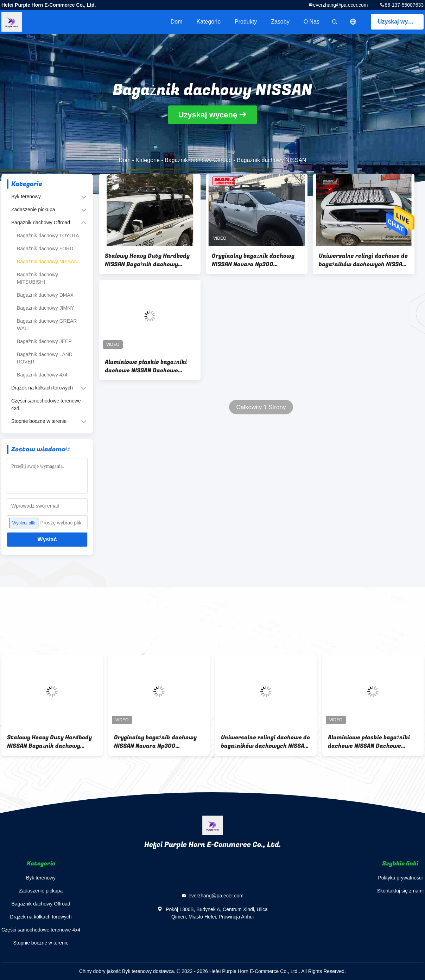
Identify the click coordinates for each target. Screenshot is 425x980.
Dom (177, 22)
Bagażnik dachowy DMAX (45, 295)
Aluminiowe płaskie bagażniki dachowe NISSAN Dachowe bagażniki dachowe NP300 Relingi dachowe (146, 366)
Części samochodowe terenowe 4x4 (46, 404)
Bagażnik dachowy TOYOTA (48, 236)
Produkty (246, 22)
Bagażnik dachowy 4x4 (42, 375)
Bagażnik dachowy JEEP (44, 341)
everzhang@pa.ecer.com (341, 5)
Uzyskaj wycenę (399, 22)
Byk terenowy (26, 196)
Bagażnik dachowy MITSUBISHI (37, 278)
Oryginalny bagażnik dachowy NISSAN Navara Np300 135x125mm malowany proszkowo (253, 260)
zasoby (280, 22)
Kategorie (209, 22)
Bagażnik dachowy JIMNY (46, 308)
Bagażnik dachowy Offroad (198, 160)
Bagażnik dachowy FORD (45, 249)
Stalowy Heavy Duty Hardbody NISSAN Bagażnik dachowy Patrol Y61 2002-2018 (147, 260)
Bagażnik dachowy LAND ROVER (45, 358)
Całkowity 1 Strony (261, 407)
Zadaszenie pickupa (33, 209)
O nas (312, 22)
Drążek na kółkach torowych (42, 388)
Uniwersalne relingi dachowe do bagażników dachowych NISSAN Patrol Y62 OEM (363, 260)
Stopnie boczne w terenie (39, 421)
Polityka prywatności (400, 878)
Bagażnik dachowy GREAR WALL (47, 325)
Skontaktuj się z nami (400, 891)
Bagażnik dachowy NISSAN (47, 262)
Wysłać (47, 539)
